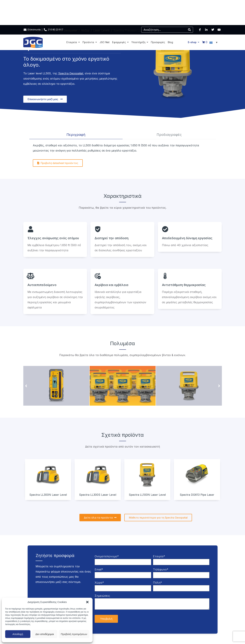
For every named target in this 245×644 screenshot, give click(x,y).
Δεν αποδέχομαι (45, 634)
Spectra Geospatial (71, 73)
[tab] (76, 135)
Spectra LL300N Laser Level (48, 495)
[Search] (189, 30)
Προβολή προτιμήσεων (74, 634)
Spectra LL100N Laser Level (147, 495)
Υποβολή (106, 619)
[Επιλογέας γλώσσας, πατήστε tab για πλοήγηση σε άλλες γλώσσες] (214, 42)
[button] (87, 602)
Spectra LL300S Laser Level (98, 495)
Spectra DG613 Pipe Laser (197, 495)
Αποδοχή (18, 634)
